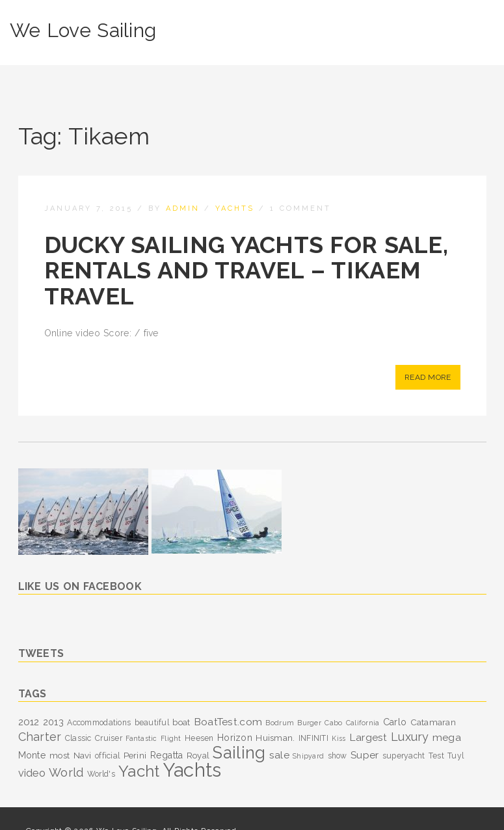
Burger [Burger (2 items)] (309, 723)
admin (183, 208)
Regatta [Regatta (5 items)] (167, 755)
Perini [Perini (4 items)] (135, 755)
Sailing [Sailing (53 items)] (239, 753)
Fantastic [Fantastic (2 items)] (141, 738)
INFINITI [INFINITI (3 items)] (313, 738)
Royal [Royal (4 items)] (198, 755)
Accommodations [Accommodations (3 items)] (99, 723)
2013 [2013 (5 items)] (53, 722)
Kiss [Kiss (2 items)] (338, 738)
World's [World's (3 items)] (101, 774)
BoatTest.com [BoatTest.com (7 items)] (228, 722)
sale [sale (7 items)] (279, 755)
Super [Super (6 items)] (365, 755)
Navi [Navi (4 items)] (83, 755)
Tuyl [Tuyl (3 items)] (456, 756)
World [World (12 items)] (66, 772)
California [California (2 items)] (363, 723)
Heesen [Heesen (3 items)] (199, 738)
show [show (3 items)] (338, 756)
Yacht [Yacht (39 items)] (139, 771)
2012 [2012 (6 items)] (29, 722)
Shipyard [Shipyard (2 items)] (308, 756)
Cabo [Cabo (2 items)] (333, 723)
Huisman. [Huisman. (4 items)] (275, 738)
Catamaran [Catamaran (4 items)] (433, 722)
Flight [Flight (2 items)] (171, 738)
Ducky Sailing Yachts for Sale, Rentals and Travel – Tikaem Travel (246, 270)
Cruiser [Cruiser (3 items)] (109, 738)
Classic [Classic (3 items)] (78, 738)
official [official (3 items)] (107, 756)
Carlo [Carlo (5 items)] (395, 722)
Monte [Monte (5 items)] (32, 755)
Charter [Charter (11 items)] (40, 737)
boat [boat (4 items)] (181, 722)
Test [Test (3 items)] (436, 756)
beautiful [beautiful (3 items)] (152, 723)
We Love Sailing (83, 30)
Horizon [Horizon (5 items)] (235, 738)
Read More (428, 377)
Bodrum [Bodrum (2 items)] (280, 723)
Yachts (235, 208)
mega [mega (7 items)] (447, 737)
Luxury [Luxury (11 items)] (410, 737)
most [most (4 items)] (60, 755)
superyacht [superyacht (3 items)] (404, 756)
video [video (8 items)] (32, 773)
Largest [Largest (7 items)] (368, 737)
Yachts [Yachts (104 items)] (192, 770)
